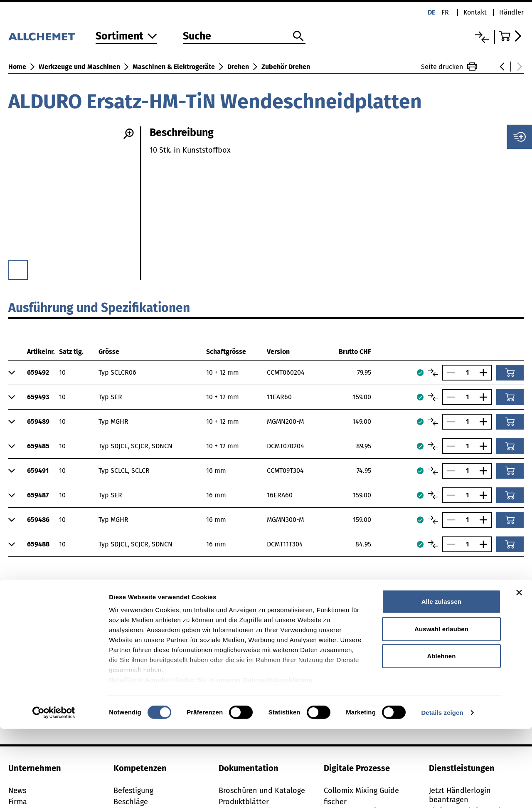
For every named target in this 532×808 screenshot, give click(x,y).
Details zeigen (442, 792)
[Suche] (244, 37)
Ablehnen (441, 735)
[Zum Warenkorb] (511, 36)
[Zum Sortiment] (126, 37)
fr (445, 12)
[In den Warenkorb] (510, 373)
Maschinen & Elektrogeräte (174, 67)
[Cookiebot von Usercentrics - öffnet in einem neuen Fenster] (54, 792)
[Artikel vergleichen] (433, 373)
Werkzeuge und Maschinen (79, 67)
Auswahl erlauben (441, 708)
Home (17, 67)
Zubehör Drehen (286, 67)
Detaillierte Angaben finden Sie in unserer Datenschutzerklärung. (212, 759)
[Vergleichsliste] (482, 37)
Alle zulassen (441, 681)
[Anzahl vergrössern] (485, 373)
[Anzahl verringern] (449, 373)
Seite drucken (449, 67)
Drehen (238, 67)
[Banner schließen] (519, 672)
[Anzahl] (467, 372)
